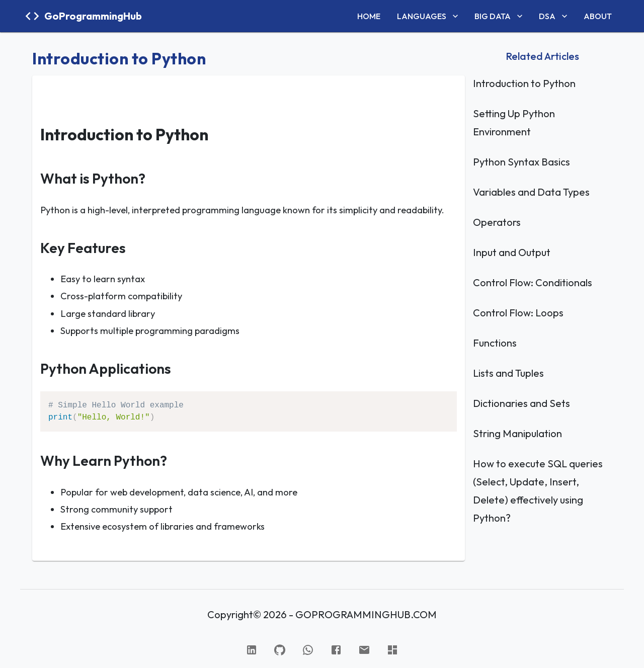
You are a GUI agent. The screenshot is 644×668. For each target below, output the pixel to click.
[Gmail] (364, 650)
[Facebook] (336, 650)
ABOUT (598, 16)
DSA (554, 16)
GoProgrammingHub (93, 16)
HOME (369, 16)
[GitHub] (280, 650)
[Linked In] (252, 650)
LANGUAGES (429, 16)
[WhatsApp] (308, 650)
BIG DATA (500, 16)
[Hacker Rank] (392, 650)
